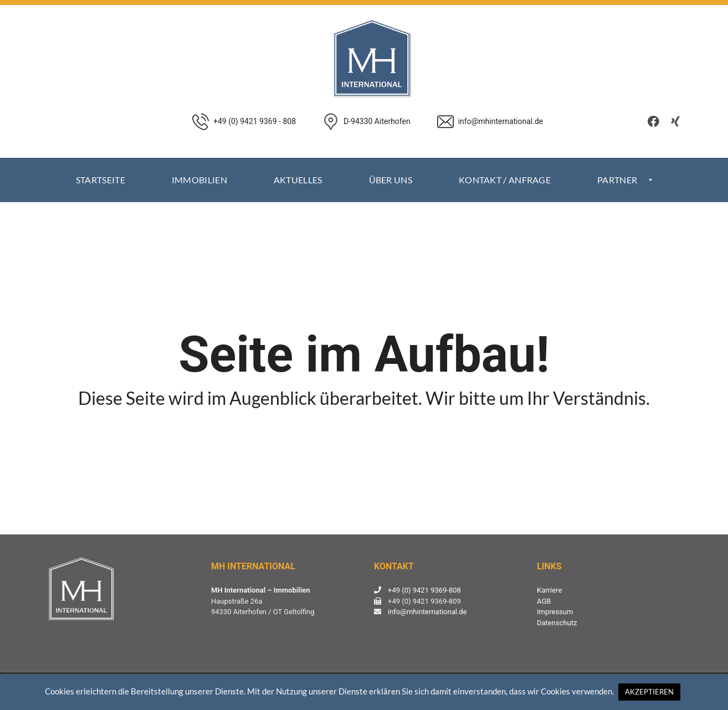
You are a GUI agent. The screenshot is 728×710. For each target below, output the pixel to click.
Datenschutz (557, 623)
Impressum (555, 612)
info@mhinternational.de (427, 612)
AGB (544, 601)
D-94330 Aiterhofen (377, 121)
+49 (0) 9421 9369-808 (424, 590)
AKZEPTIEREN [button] (649, 692)
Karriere (549, 590)
